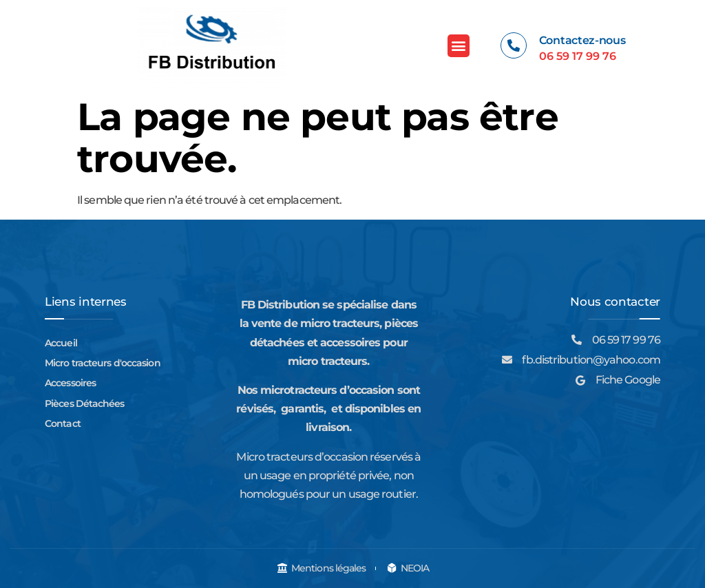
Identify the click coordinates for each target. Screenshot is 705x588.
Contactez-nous (582, 40)
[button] (459, 46)
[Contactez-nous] (514, 45)
